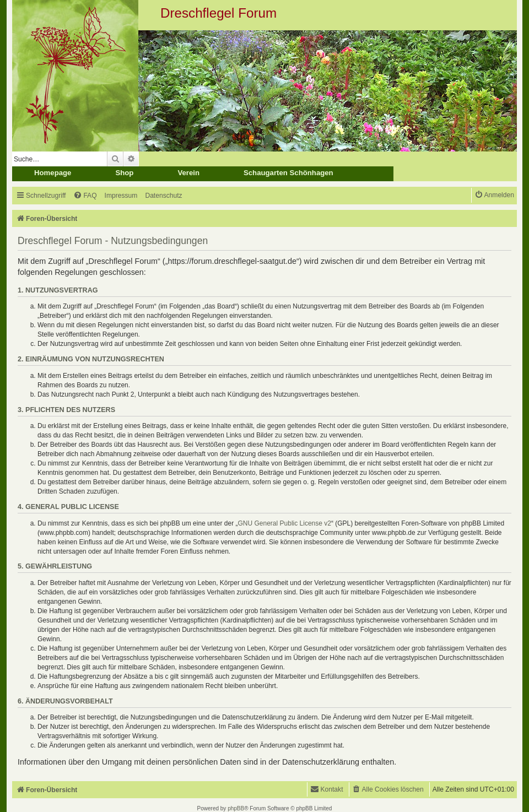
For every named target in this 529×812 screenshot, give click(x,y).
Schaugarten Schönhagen (288, 173)
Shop (124, 173)
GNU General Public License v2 (285, 523)
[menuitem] (85, 196)
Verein (188, 173)
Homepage (53, 173)
